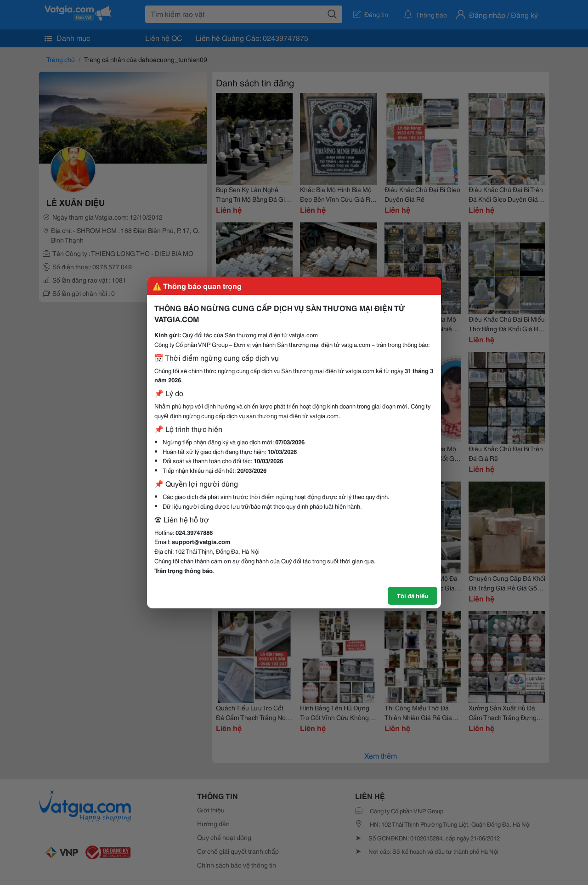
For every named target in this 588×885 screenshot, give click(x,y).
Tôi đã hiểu (413, 596)
